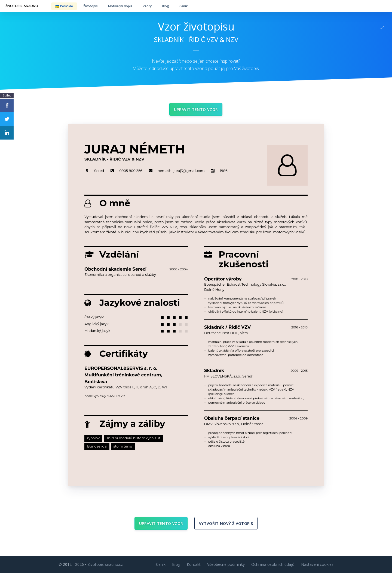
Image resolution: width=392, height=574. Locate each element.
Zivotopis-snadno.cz (105, 566)
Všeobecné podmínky (226, 566)
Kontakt (194, 566)
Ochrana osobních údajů (273, 566)
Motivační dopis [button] (120, 6)
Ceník (184, 6)
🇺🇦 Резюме (64, 6)
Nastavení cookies (317, 566)
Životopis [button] (91, 6)
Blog (166, 6)
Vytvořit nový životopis (226, 524)
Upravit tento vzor (196, 110)
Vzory (147, 6)
